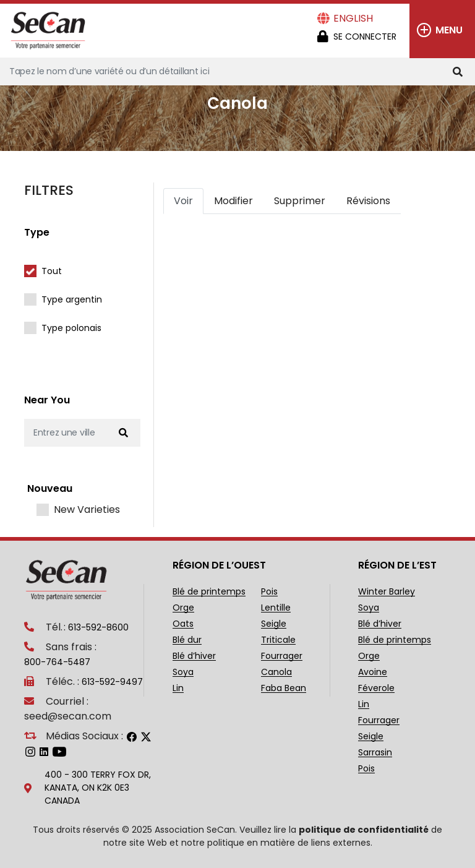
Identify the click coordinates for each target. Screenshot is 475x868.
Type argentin (72, 299)
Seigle (274, 624)
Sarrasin (375, 753)
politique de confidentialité (364, 830)
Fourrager (282, 656)
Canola (276, 672)
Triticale (278, 640)
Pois (269, 592)
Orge (183, 608)
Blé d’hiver (194, 656)
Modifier (233, 201)
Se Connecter (365, 37)
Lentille (276, 608)
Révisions (368, 201)
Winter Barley (387, 592)
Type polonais (71, 328)
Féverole (376, 688)
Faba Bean (284, 688)
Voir (183, 201)
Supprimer (300, 201)
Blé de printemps (209, 592)
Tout (52, 271)
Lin (178, 688)
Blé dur (187, 640)
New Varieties (87, 510)
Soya (183, 672)
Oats (183, 624)
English (353, 18)
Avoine (373, 672)
